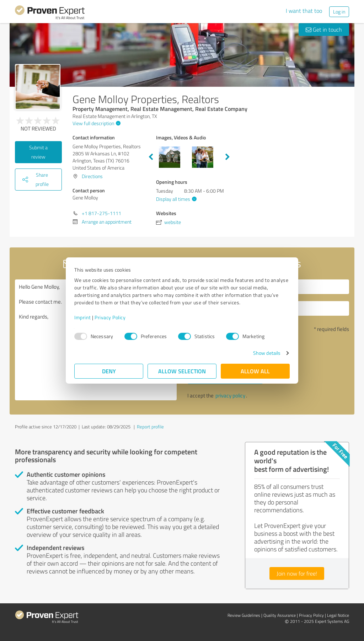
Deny (109, 371)
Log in (339, 12)
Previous (151, 157)
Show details (267, 353)
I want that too (304, 11)
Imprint (83, 317)
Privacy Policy (110, 317)
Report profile (150, 427)
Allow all (255, 371)
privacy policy (230, 396)
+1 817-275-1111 (101, 213)
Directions (92, 176)
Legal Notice (338, 615)
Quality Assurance (280, 615)
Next (227, 157)
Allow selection (182, 371)
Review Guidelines (244, 615)
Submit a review (38, 152)
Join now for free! (297, 573)
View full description (96, 123)
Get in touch (324, 30)
